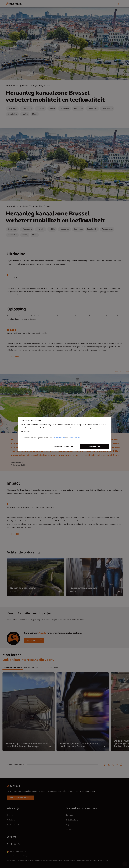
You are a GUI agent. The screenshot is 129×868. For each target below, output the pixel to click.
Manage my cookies (61, 446)
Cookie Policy (74, 438)
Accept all (92, 446)
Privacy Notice (59, 438)
